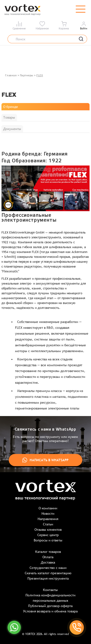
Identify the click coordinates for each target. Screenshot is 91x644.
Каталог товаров (48, 552)
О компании (48, 508)
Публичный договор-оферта (50, 606)
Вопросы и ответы (48, 540)
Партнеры (27, 75)
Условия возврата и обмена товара (50, 611)
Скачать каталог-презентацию (48, 573)
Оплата (48, 557)
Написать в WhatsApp (45, 460)
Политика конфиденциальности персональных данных (50, 598)
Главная (11, 75)
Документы (12, 129)
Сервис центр (48, 535)
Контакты (50, 590)
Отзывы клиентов (48, 530)
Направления (48, 519)
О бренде (11, 107)
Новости (48, 513)
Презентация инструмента (48, 578)
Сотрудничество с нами (48, 568)
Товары (9, 117)
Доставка (48, 562)
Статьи (48, 524)
